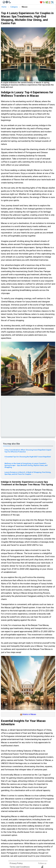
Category (14, 7)
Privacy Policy (16, 863)
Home (4, 7)
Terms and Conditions (20, 867)
